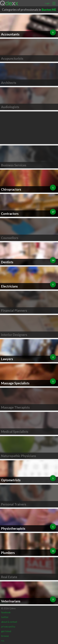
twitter (5, 617)
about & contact (9, 622)
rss (3, 641)
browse (5, 636)
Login (47, 3)
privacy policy (8, 626)
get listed (6, 631)
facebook (6, 612)
